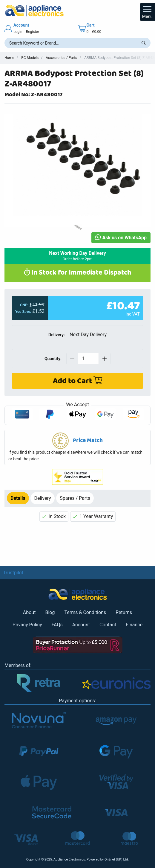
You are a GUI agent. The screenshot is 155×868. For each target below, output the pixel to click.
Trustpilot (13, 573)
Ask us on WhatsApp (121, 238)
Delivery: (57, 335)
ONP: (24, 305)
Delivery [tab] (42, 498)
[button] (77, 447)
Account (81, 625)
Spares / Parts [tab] (75, 498)
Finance (134, 625)
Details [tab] (18, 498)
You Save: (23, 312)
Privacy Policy (27, 625)
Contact (108, 625)
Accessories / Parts (61, 58)
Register (33, 32)
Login (18, 32)
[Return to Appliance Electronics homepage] (77, 11)
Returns (124, 612)
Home (9, 58)
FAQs (57, 625)
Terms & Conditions (85, 612)
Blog (50, 612)
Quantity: (53, 359)
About (29, 612)
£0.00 (96, 32)
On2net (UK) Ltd (116, 859)
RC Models (30, 58)
